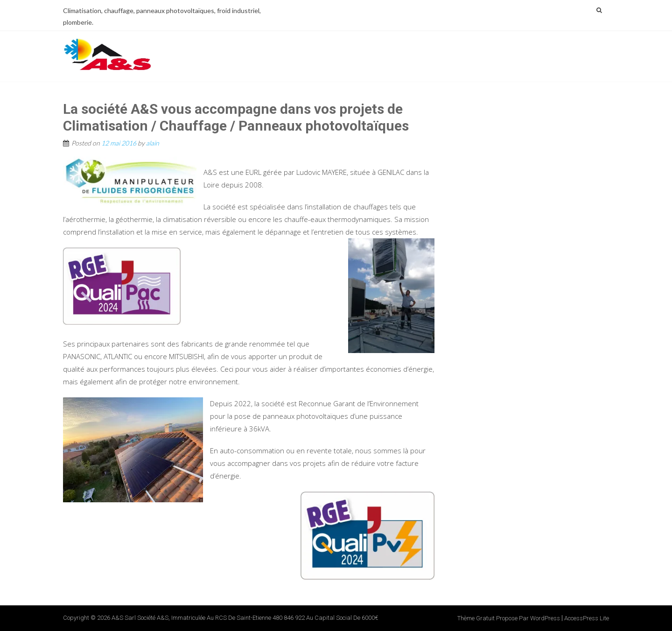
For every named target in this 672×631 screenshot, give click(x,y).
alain (153, 143)
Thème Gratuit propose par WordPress (509, 618)
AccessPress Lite (587, 618)
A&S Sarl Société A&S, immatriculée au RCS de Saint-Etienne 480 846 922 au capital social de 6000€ (245, 618)
